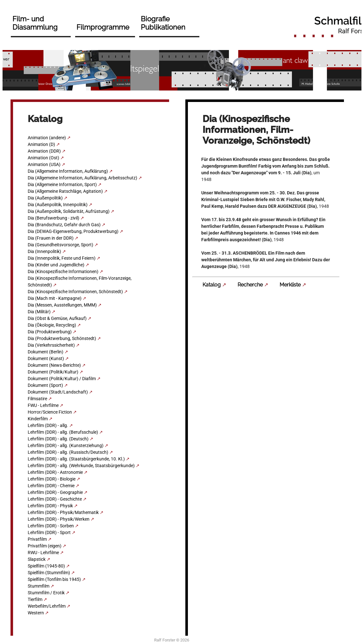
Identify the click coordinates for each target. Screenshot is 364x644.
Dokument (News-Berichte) (54, 365)
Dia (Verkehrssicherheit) (51, 345)
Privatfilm (37, 539)
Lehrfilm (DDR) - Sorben (51, 526)
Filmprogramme (103, 27)
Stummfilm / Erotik (46, 593)
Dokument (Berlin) (46, 352)
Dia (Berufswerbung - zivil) (54, 218)
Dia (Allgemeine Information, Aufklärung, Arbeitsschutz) (82, 178)
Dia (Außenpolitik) (45, 198)
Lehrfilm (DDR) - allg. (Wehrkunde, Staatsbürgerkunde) (81, 466)
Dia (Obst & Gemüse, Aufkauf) (57, 318)
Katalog (212, 285)
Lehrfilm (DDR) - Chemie (51, 486)
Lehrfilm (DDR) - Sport (49, 532)
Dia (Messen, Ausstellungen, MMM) (62, 305)
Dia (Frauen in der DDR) (51, 238)
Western (36, 613)
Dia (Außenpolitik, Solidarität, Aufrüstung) (69, 211)
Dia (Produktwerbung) (50, 332)
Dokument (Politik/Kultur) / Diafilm (62, 379)
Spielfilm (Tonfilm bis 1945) (54, 579)
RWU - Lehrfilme (43, 553)
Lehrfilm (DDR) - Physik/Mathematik (63, 512)
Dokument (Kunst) (46, 358)
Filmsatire (37, 399)
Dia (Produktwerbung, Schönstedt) (62, 338)
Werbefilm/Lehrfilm (47, 606)
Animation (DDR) (44, 151)
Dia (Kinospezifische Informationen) (63, 271)
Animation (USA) (44, 164)
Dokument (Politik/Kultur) (53, 372)
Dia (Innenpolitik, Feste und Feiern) (62, 258)
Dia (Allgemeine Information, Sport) (62, 185)
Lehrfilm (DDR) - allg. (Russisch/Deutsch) (68, 452)
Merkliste (290, 285)
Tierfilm (35, 599)
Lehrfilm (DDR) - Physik (50, 506)
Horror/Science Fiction (50, 412)
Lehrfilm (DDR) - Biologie (52, 479)
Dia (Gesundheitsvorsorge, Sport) (61, 245)
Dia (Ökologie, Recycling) (52, 325)
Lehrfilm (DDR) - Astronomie (55, 472)
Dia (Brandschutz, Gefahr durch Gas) (64, 225)
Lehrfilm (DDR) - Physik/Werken (59, 519)
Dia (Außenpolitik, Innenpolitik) (58, 205)
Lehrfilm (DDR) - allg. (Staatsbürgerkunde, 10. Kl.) (76, 459)
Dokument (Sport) (45, 385)
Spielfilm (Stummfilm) (49, 573)
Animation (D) (41, 144)
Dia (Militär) (39, 312)
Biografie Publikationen (163, 23)
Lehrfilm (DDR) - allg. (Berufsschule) (63, 432)
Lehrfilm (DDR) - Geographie (55, 492)
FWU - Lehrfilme (43, 405)
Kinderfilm (38, 419)
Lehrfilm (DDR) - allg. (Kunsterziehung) (66, 445)
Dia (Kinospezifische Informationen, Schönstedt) (75, 292)
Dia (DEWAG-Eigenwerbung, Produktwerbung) (73, 231)
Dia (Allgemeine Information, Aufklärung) (68, 171)
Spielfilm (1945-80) (46, 566)
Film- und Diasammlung (35, 23)
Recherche (250, 285)
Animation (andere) (47, 138)
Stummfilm (39, 586)
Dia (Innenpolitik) (44, 251)
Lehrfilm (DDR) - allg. (48, 425)
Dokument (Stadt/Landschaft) (58, 392)
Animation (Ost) (43, 158)
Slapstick (37, 559)
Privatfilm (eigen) (45, 546)
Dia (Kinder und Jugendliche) (56, 265)
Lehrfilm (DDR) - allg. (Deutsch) (58, 439)
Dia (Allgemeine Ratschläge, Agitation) (65, 191)
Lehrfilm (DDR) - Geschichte (55, 499)
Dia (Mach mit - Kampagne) (55, 298)
